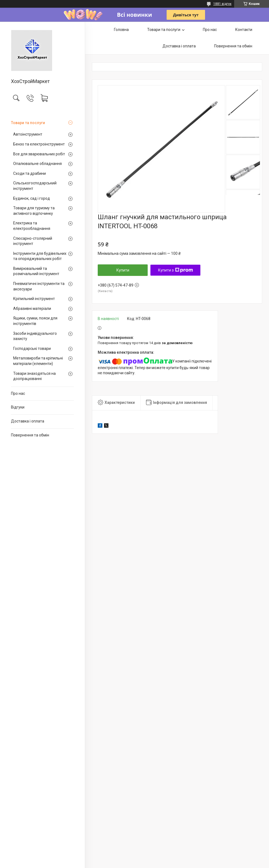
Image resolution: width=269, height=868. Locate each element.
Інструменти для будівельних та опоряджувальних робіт (40, 256)
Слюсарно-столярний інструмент (33, 241)
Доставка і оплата (28, 421)
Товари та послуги (28, 123)
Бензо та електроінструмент (39, 144)
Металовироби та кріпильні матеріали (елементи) (38, 361)
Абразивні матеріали (32, 309)
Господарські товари (32, 349)
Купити (123, 270)
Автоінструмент (28, 134)
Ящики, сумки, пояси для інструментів (35, 321)
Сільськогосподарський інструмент (35, 186)
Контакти (244, 30)
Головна (121, 30)
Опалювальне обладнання (37, 164)
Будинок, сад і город (32, 198)
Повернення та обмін (30, 435)
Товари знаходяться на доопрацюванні (34, 376)
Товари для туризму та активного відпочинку (34, 211)
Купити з (176, 270)
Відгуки (18, 407)
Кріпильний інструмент (34, 299)
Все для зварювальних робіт (39, 154)
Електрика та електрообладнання (32, 226)
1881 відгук (222, 4)
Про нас (18, 393)
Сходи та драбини (30, 173)
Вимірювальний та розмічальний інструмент (36, 271)
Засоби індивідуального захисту (35, 336)
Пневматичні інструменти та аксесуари (39, 286)
